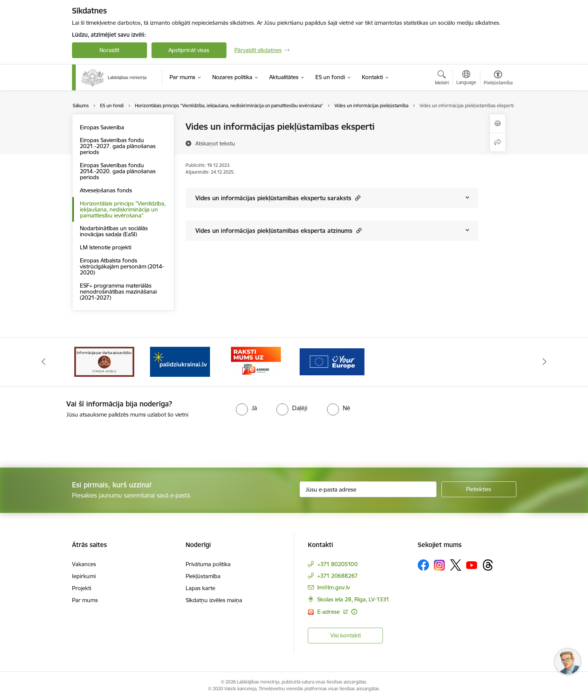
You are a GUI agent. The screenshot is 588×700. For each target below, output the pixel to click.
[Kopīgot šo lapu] (498, 142)
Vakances (84, 564)
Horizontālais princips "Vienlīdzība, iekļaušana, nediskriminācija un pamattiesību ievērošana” (123, 209)
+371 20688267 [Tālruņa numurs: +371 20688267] (337, 576)
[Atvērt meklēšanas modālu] (442, 79)
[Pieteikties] (479, 489)
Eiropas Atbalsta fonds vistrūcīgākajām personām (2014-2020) (122, 266)
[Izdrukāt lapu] (498, 124)
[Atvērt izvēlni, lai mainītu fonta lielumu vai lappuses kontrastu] (498, 79)
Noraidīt (109, 50)
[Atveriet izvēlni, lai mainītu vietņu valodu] (466, 78)
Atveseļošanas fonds (106, 190)
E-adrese (329, 612)
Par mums (85, 600)
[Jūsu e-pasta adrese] (368, 489)
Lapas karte (200, 588)
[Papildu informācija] (354, 612)
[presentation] (63, 440)
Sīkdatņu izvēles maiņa (214, 600)
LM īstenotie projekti (106, 247)
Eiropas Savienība (102, 127)
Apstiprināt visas (189, 50)
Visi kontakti (346, 635)
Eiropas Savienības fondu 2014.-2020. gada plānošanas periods (118, 171)
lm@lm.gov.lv (334, 587)
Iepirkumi (84, 576)
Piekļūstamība (203, 576)
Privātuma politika (208, 564)
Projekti (82, 588)
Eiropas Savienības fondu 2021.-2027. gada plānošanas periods (118, 146)
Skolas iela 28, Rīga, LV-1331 (353, 599)
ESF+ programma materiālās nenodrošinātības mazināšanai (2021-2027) (118, 292)
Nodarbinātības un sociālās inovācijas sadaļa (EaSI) (114, 231)
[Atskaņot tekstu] (215, 143)
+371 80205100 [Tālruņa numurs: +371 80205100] (337, 564)
